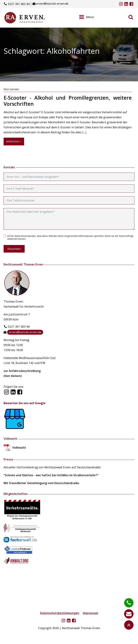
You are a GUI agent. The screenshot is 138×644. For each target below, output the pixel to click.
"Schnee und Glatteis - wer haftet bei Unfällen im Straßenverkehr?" (51, 475)
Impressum (90, 613)
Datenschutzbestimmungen (60, 613)
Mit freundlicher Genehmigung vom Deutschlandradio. (42, 483)
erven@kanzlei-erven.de (52, 4)
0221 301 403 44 (19, 4)
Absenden (14, 249)
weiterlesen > (14, 141)
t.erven (14, 89)
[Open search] (131, 17)
